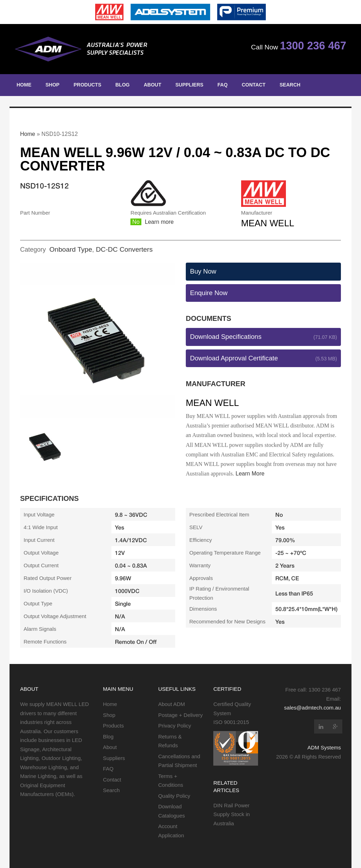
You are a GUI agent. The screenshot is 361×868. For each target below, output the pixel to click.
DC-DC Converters (124, 249)
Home (24, 85)
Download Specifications (226, 337)
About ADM (172, 704)
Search (290, 85)
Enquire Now (209, 293)
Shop (53, 85)
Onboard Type (71, 249)
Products (88, 85)
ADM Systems (324, 747)
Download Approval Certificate (234, 358)
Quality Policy (174, 796)
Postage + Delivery (180, 715)
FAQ (223, 85)
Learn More (250, 474)
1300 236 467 (313, 46)
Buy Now (203, 271)
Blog (122, 85)
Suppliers (189, 85)
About (153, 85)
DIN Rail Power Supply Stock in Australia (231, 814)
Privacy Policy (175, 726)
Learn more (159, 222)
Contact (254, 85)
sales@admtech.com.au (313, 708)
